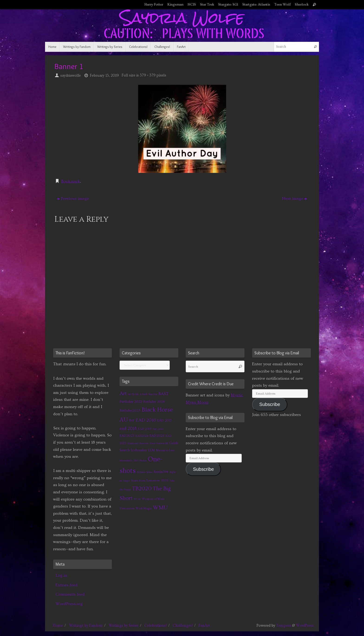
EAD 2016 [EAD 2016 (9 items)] (146, 420)
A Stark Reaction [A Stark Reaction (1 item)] (149, 394)
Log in (61, 575)
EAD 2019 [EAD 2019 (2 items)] (145, 429)
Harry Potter (154, 5)
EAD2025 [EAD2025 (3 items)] (157, 436)
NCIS (192, 5)
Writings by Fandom (86, 626)
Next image (294, 199)
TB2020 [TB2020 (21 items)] (142, 489)
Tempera (284, 626)
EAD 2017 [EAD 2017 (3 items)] (164, 420)
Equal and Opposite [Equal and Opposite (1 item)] (138, 443)
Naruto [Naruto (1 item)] (143, 461)
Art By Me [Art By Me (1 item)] (133, 394)
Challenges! (183, 626)
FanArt (204, 626)
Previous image (73, 199)
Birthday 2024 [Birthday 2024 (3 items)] (154, 402)
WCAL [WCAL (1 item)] (137, 499)
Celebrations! (156, 626)
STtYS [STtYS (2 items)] (165, 481)
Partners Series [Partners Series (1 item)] (145, 472)
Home (58, 626)
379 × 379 (148, 75)
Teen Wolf (283, 5)
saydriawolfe (71, 76)
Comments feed (70, 594)
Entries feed (67, 585)
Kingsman (175, 5)
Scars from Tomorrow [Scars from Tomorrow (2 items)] (146, 481)
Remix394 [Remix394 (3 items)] (161, 472)
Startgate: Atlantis (256, 5)
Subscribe (203, 469)
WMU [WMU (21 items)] (160, 508)
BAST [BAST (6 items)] (164, 394)
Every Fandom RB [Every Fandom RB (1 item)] (159, 443)
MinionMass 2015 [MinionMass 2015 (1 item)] (129, 461)
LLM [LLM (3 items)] (151, 450)
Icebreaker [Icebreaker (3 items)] (139, 450)
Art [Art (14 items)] (123, 394)
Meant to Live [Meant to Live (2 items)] (165, 450)
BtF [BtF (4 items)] (132, 420)
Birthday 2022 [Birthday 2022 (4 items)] (131, 402)
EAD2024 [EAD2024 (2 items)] (142, 436)
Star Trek (207, 5)
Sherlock (302, 5)
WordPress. (305, 626)
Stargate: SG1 (228, 5)
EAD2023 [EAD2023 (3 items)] (127, 436)
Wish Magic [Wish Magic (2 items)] (144, 508)
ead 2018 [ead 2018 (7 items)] (128, 429)
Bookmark (71, 181)
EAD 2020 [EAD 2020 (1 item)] (158, 429)
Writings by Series (123, 626)
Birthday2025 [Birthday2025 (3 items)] (130, 410)
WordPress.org (69, 604)
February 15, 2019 (104, 76)
